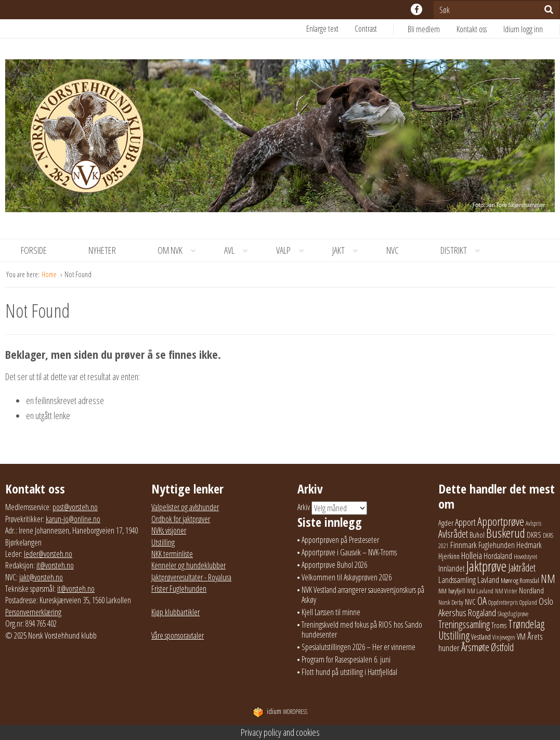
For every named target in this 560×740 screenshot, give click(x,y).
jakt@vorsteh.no (41, 577)
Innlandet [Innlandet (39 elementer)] (452, 568)
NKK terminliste (172, 554)
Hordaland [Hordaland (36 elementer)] (498, 556)
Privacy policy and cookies (280, 732)
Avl (240, 250)
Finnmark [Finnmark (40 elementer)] (464, 545)
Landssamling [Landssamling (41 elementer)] (457, 580)
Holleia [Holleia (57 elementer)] (472, 555)
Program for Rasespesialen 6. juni (346, 659)
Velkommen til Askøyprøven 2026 (347, 577)
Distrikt (464, 250)
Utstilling (163, 542)
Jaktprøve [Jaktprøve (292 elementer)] (486, 566)
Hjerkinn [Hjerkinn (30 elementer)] (449, 556)
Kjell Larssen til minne (331, 612)
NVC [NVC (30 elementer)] (470, 602)
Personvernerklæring (33, 612)
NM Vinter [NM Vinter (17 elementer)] (506, 591)
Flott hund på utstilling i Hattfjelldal (349, 672)
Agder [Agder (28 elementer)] (446, 523)
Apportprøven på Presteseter (340, 540)
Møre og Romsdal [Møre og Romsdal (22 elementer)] (520, 580)
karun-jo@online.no (73, 519)
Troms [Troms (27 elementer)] (499, 625)
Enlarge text (322, 29)
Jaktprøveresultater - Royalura (191, 577)
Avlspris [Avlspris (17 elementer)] (533, 523)
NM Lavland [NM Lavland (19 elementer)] (480, 591)
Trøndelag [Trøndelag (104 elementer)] (526, 624)
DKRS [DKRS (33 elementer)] (534, 535)
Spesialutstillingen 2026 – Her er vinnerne (359, 647)
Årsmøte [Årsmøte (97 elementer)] (475, 647)
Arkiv (304, 508)
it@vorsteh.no (55, 565)
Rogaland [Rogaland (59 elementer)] (482, 612)
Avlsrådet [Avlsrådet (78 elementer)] (453, 534)
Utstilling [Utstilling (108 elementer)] (454, 635)
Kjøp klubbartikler (175, 612)
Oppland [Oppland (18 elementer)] (528, 602)
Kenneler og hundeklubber (188, 565)
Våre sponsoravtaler (178, 635)
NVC (393, 250)
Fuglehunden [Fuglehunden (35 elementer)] (497, 545)
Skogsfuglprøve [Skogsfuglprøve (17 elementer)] (513, 614)
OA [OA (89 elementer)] (482, 601)
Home (50, 274)
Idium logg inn (523, 29)
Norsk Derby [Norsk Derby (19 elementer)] (451, 602)
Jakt (349, 250)
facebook (416, 9)
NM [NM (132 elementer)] (548, 579)
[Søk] (549, 9)
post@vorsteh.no (75, 507)
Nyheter (102, 250)
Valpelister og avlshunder (185, 507)
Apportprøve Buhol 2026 (334, 565)
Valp (294, 250)
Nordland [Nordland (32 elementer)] (531, 590)
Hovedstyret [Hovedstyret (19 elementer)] (525, 557)
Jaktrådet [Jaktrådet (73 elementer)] (522, 568)
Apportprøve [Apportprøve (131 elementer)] (501, 521)
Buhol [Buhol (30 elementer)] (477, 535)
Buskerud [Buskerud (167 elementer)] (506, 533)
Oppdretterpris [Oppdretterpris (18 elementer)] (503, 602)
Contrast (366, 29)
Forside (34, 250)
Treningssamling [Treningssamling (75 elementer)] (464, 624)
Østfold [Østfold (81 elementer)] (502, 647)
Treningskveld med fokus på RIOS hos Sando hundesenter (362, 629)
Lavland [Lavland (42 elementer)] (488, 580)
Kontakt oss (472, 29)
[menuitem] (432, 29)
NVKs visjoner (169, 530)
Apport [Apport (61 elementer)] (465, 522)
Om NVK (180, 250)
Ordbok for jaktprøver (181, 519)
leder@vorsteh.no (48, 554)
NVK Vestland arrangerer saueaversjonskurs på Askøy (363, 595)
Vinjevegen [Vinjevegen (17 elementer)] (504, 637)
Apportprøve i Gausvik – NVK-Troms (349, 552)
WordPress (280, 712)
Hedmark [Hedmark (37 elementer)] (529, 545)
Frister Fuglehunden (179, 589)
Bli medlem (424, 29)
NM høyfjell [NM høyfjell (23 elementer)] (452, 591)
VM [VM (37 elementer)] (521, 637)
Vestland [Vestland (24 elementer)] (481, 637)
